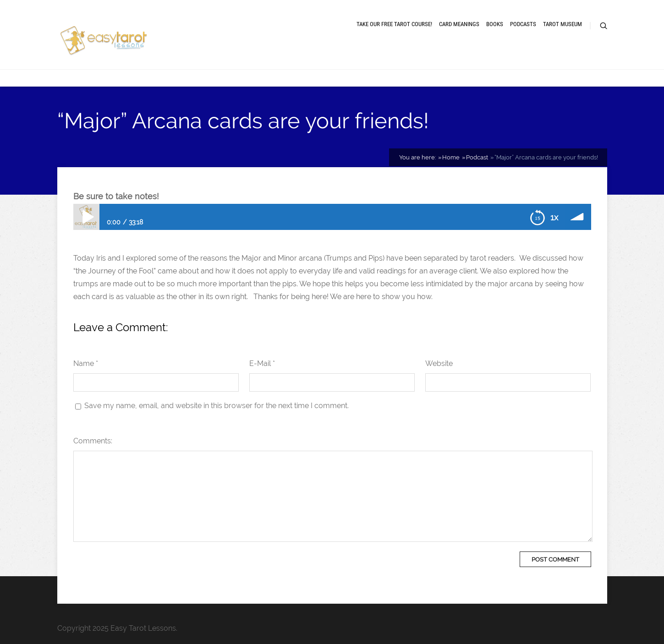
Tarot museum (562, 24)
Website (439, 363)
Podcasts (523, 24)
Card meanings (459, 24)
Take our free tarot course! (394, 24)
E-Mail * (262, 363)
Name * (86, 363)
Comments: (93, 441)
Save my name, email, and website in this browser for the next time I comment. (217, 406)
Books (495, 24)
